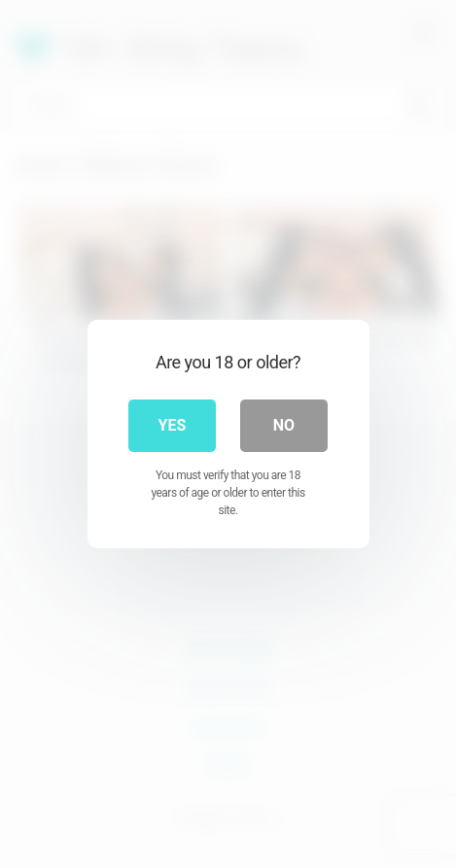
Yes (173, 425)
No (284, 425)
